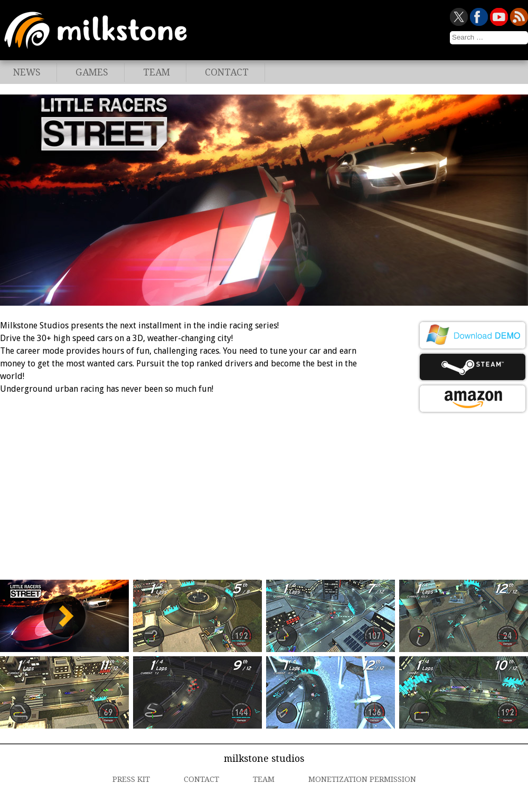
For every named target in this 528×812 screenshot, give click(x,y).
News (27, 72)
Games (92, 72)
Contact (227, 72)
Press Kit (131, 779)
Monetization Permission (362, 779)
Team (157, 72)
